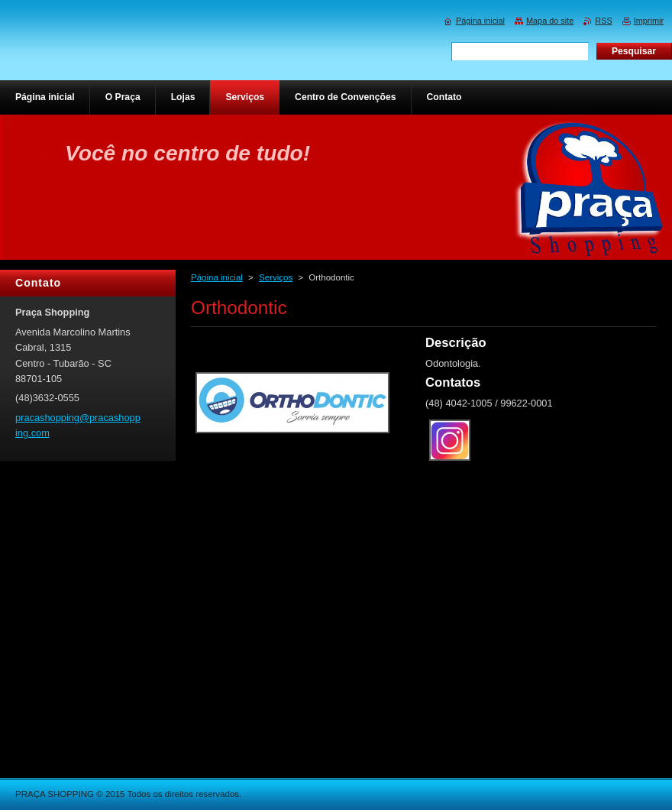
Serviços (276, 277)
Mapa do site (550, 21)
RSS (603, 21)
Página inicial (217, 277)
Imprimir (649, 21)
